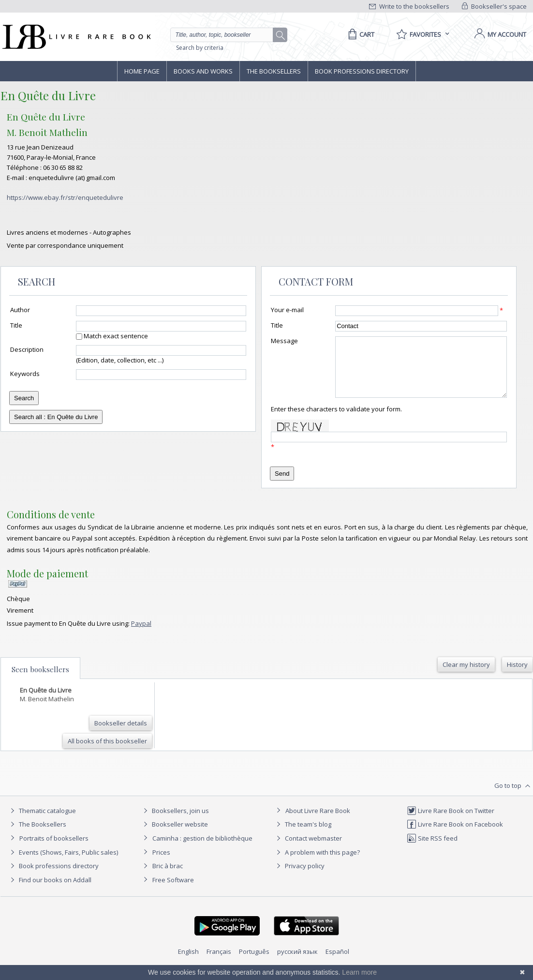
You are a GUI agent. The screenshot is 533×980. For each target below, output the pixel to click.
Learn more (359, 972)
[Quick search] (226, 35)
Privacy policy (299, 877)
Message (284, 341)
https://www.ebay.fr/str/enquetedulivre (65, 197)
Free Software (173, 891)
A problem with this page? (317, 864)
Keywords (25, 374)
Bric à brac (168, 877)
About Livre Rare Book (318, 822)
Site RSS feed (432, 850)
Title (16, 325)
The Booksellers (274, 71)
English (188, 963)
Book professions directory (362, 71)
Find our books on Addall (50, 891)
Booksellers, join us (175, 822)
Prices (161, 864)
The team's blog (303, 836)
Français (219, 963)
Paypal (141, 635)
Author (20, 310)
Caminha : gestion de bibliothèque (202, 850)
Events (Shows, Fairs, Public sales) (63, 864)
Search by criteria (200, 48)
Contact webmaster (308, 850)
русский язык (297, 963)
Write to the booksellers (409, 6)
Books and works (203, 71)
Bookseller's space (494, 6)
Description (27, 349)
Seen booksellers (40, 681)
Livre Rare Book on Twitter (451, 822)
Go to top (513, 798)
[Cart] (360, 34)
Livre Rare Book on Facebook (455, 836)
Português (254, 963)
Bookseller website (174, 836)
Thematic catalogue (42, 822)
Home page (142, 71)
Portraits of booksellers (54, 850)
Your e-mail (287, 310)
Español (337, 963)
